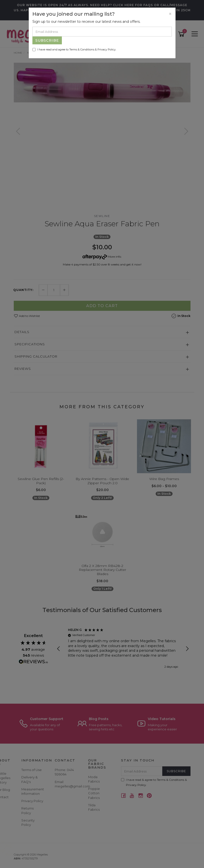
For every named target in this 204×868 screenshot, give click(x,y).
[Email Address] (102, 32)
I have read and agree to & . (74, 49)
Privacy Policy (107, 49)
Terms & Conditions (82, 49)
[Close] (170, 14)
